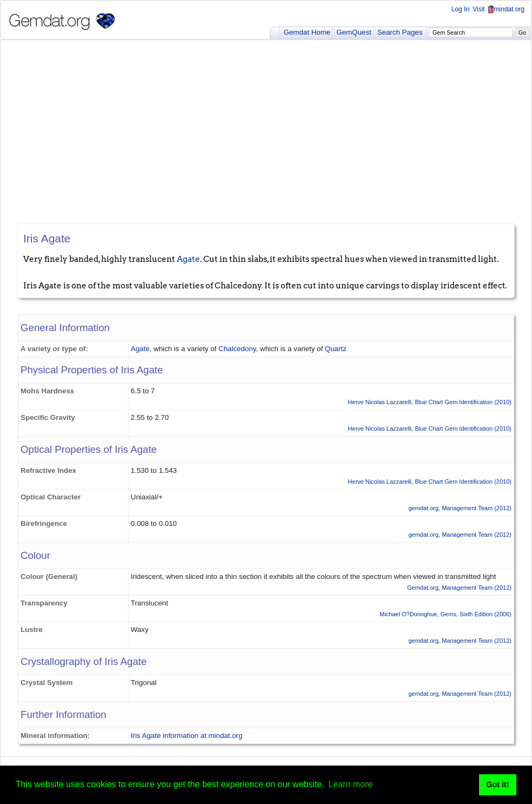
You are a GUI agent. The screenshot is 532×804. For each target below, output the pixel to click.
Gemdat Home (307, 32)
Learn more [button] (350, 784)
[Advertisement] (266, 131)
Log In (460, 9)
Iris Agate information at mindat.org (187, 736)
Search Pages (400, 32)
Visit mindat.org (498, 9)
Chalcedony (237, 349)
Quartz (336, 349)
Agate (188, 259)
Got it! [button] (497, 785)
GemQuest (354, 32)
